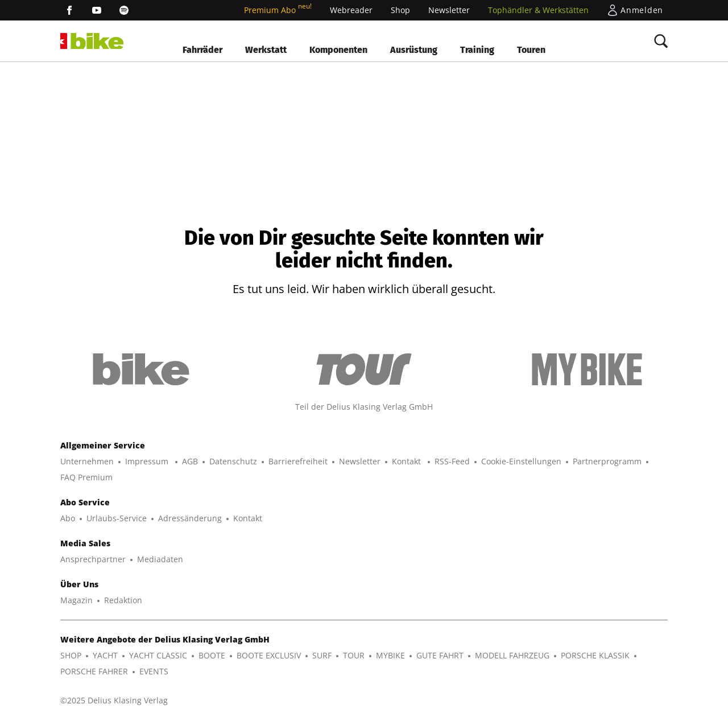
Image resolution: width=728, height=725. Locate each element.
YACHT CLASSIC (158, 655)
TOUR (354, 655)
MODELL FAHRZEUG (512, 655)
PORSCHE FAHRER (94, 671)
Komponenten (338, 50)
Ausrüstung (414, 50)
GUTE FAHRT (440, 655)
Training (477, 50)
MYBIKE (390, 655)
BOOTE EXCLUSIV (269, 655)
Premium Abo (278, 10)
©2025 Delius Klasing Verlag (114, 700)
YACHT (105, 655)
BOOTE (212, 655)
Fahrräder (202, 50)
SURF (322, 655)
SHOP (71, 655)
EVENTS (154, 671)
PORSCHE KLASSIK (595, 655)
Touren (531, 50)
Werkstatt (266, 50)
